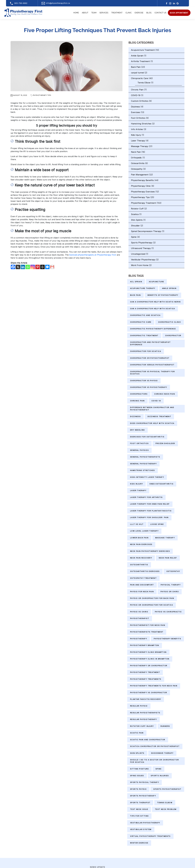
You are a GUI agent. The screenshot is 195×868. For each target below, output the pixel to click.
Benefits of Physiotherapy (163, 295)
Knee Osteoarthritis (161, 484)
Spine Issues (137, 776)
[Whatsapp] (28, 267)
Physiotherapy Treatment (144, 203)
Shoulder (135, 226)
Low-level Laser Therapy (144, 531)
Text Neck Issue (139, 809)
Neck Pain (136, 152)
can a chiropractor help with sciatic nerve (155, 302)
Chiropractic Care (140, 78)
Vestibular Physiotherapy (143, 260)
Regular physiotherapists (145, 713)
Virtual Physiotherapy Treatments (150, 836)
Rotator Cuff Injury (142, 726)
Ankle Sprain (137, 56)
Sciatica (135, 214)
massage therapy (165, 538)
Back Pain (136, 67)
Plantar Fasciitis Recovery (146, 699)
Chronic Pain (137, 90)
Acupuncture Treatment (143, 50)
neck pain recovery (141, 558)
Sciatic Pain (137, 733)
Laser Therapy (138, 141)
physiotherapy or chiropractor (149, 666)
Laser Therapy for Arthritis (146, 497)
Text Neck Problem (166, 809)
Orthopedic (136, 158)
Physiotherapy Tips (42, 95)
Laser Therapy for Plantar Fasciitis (151, 511)
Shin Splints (137, 220)
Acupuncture (156, 282)
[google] (178, 3)
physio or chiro (170, 592)
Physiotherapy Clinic (141, 186)
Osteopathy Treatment (143, 578)
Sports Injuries (160, 776)
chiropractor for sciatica (146, 351)
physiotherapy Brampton (145, 645)
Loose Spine (157, 524)
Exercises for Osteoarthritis (147, 437)
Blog (149, 13)
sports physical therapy (145, 782)
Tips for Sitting (139, 816)
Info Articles (137, 129)
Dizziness (135, 107)
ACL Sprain (136, 282)
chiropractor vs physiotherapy (149, 387)
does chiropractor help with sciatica (152, 423)
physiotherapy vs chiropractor (149, 693)
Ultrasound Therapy (141, 248)
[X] (18, 267)
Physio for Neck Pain (142, 592)
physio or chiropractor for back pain (152, 598)
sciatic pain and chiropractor (148, 740)
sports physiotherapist (167, 789)
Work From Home (140, 265)
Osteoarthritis (138, 163)
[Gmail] (52, 267)
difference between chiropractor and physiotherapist (152, 409)
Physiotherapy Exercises (143, 192)
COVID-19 (136, 95)
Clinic (129, 13)
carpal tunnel (137, 73)
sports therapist (140, 803)
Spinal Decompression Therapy (146, 231)
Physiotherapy (139, 639)
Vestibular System (141, 829)
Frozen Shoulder (165, 443)
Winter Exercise (139, 843)
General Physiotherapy (143, 464)
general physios (139, 450)
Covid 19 (156, 401)
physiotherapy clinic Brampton (148, 652)
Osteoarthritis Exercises (145, 571)
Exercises (136, 112)
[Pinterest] (38, 267)
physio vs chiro (139, 612)
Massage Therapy (140, 146)
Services (104, 13)
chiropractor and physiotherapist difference (150, 343)
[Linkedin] (23, 267)
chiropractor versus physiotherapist (152, 365)
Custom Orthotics (140, 101)
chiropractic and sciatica (145, 315)
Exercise (139, 13)
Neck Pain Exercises (141, 544)
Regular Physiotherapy (143, 719)
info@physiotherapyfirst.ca (56, 3)
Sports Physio (138, 789)
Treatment (117, 13)
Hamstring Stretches (141, 124)
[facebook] (167, 3)
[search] (179, 13)
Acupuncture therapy (143, 288)
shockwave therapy (162, 753)
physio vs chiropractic (168, 612)
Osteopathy (137, 169)
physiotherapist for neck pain (148, 625)
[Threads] (42, 267)
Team (94, 13)
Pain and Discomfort (142, 585)
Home (76, 13)
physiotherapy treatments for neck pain (154, 686)
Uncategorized (138, 254)
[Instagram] (170, 3)
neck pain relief (168, 558)
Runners (165, 726)
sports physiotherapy (143, 796)
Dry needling (137, 430)
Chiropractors (139, 394)
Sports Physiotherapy (142, 243)
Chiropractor (173, 336)
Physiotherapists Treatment (147, 632)
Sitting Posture (139, 769)
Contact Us (160, 13)
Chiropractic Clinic (170, 322)
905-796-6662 (18, 3)
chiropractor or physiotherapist (150, 358)
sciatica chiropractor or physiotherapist (155, 746)
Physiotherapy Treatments (146, 679)
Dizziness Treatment (159, 417)
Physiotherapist (140, 618)
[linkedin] (174, 3)
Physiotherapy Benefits (142, 180)
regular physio (139, 706)
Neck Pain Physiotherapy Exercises (150, 551)
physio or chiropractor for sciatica (151, 605)
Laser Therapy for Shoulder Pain (149, 517)
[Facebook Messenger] (47, 267)
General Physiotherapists (145, 457)
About (85, 13)
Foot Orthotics (138, 118)
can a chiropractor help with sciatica (153, 309)
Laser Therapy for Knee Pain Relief (150, 504)
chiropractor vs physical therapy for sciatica (152, 373)
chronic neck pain (165, 394)
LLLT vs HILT (137, 524)
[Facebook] (13, 267)
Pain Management (140, 175)
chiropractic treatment (144, 336)
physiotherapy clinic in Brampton (150, 659)
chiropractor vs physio (144, 381)
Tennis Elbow (144, 83)
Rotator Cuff (137, 209)
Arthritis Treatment (140, 61)
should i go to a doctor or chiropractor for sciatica (155, 761)
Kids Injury (136, 135)
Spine (134, 237)
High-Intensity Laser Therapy (147, 477)
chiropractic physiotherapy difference (153, 329)
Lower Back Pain (139, 538)
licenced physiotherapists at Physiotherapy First (93, 255)
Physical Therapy (171, 585)
